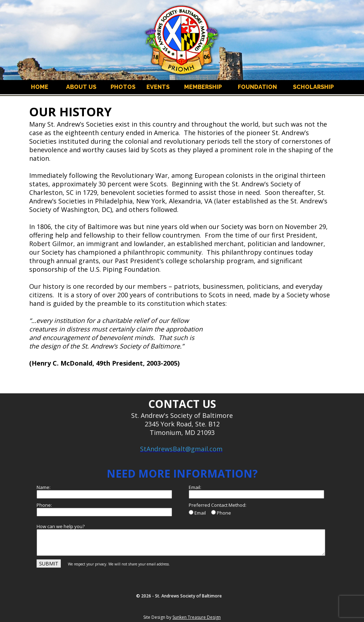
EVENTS (158, 87)
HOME (40, 87)
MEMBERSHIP (203, 87)
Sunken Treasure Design (197, 617)
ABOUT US (81, 87)
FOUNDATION (257, 87)
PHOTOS (123, 87)
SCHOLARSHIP (313, 87)
